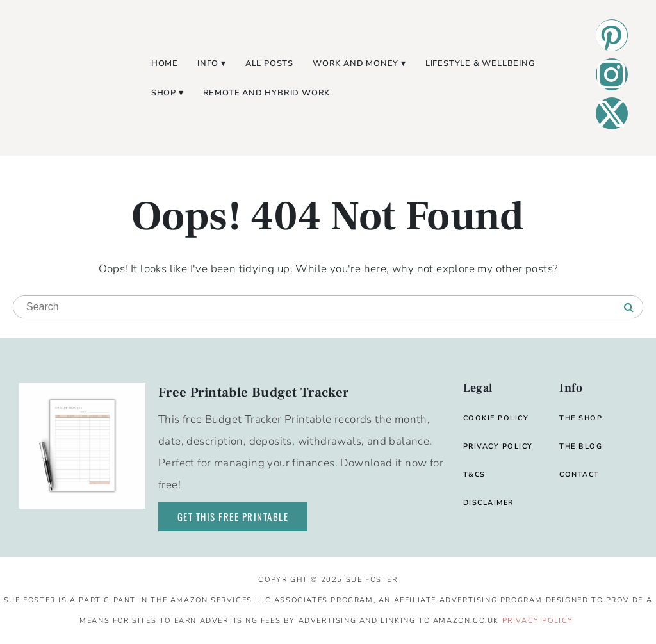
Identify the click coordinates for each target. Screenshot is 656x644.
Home (165, 63)
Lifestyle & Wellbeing (480, 63)
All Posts (269, 63)
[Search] (629, 308)
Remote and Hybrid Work (267, 93)
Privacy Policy (538, 621)
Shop (164, 93)
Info (208, 63)
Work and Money (356, 63)
